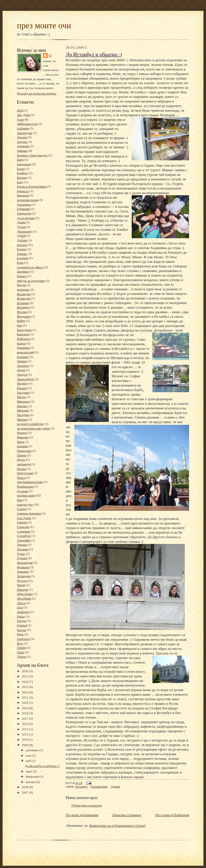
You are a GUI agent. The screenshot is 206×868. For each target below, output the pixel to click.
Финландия (25, 563)
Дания (21, 222)
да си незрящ (26, 218)
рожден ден (25, 504)
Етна (20, 263)
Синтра (22, 522)
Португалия (25, 473)
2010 (25, 739)
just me (22, 630)
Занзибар (23, 271)
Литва (21, 370)
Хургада (22, 581)
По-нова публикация (82, 815)
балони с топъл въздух (32, 155)
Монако (22, 419)
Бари (20, 159)
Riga (20, 643)
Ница (21, 442)
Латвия (22, 361)
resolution (23, 639)
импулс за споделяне (31, 281)
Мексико (23, 410)
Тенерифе (24, 540)
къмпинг (23, 357)
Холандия (24, 576)
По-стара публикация (172, 815)
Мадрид (22, 383)
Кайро (21, 321)
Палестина (24, 451)
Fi (50, 55)
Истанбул (23, 307)
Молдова (23, 415)
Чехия (21, 585)
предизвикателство (30, 482)
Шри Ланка (25, 594)
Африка (22, 151)
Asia (20, 607)
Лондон (22, 374)
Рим (20, 500)
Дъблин (22, 240)
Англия (22, 137)
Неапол (22, 433)
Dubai (21, 616)
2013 (25, 734)
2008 (25, 787)
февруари (33, 776)
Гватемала (24, 204)
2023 (25, 687)
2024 (20, 110)
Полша (22, 469)
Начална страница (127, 815)
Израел (22, 276)
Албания (23, 128)
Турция (22, 558)
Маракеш (23, 401)
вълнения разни (28, 200)
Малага (22, 388)
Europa (22, 621)
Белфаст (23, 173)
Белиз (21, 169)
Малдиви (23, 392)
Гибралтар (24, 213)
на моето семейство (30, 424)
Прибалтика (25, 486)
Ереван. (22, 254)
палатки (22, 446)
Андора (22, 142)
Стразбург (24, 536)
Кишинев (23, 348)
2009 (25, 745)
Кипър (21, 343)
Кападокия (24, 330)
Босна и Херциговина (32, 186)
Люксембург (25, 379)
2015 (25, 729)
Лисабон (23, 366)
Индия (21, 285)
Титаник (23, 549)
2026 (25, 671)
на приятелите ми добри (33, 428)
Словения (24, 531)
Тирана (22, 545)
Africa (21, 603)
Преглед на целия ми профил (37, 93)
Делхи (21, 227)
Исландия (24, 298)
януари (31, 782)
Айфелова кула (27, 124)
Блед (20, 182)
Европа (22, 245)
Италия (22, 312)
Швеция (23, 589)
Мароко (22, 406)
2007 (25, 792)
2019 (25, 708)
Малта (21, 397)
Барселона (24, 164)
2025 (25, 676)
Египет (22, 249)
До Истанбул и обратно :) (42, 766)
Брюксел (23, 191)
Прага (21, 478)
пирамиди (24, 464)
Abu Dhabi (24, 598)
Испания (23, 303)
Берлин (22, 177)
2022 (25, 692)
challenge (23, 612)
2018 (25, 713)
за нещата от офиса (30, 267)
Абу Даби (23, 115)
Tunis (21, 652)
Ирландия (24, 294)
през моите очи (44, 25)
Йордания (24, 316)
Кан (20, 325)
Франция (23, 567)
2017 (25, 719)
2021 (25, 697)
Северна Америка (29, 513)
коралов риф (25, 352)
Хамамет (23, 571)
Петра (21, 459)
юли (29, 755)
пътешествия (26, 495)
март (29, 771)
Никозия (23, 437)
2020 (25, 703)
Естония (23, 258)
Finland (22, 625)
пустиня (23, 491)
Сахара (22, 509)
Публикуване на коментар (87, 805)
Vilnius (22, 656)
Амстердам (25, 133)
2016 (25, 724)
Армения (23, 146)
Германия (23, 209)
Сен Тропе (24, 518)
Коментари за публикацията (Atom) (117, 825)
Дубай (21, 236)
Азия (20, 119)
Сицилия (23, 527)
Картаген (23, 334)
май (29, 761)
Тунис (21, 554)
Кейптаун (23, 339)
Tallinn (22, 648)
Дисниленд (25, 231)
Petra (20, 634)
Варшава (23, 195)
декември (33, 750)
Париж (22, 455)
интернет (23, 289)
